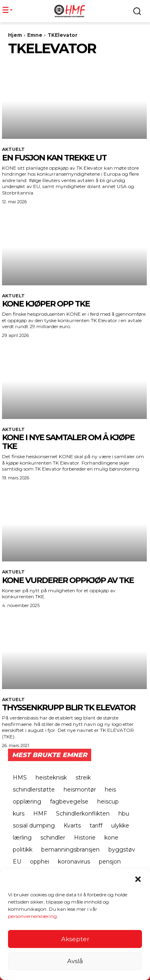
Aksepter (75, 939)
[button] (138, 880)
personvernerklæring (32, 917)
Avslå (75, 961)
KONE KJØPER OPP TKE (46, 304)
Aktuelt (13, 149)
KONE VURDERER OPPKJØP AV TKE (68, 580)
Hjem (15, 35)
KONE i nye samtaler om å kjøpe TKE (68, 442)
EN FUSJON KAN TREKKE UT (54, 158)
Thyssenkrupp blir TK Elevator (69, 707)
